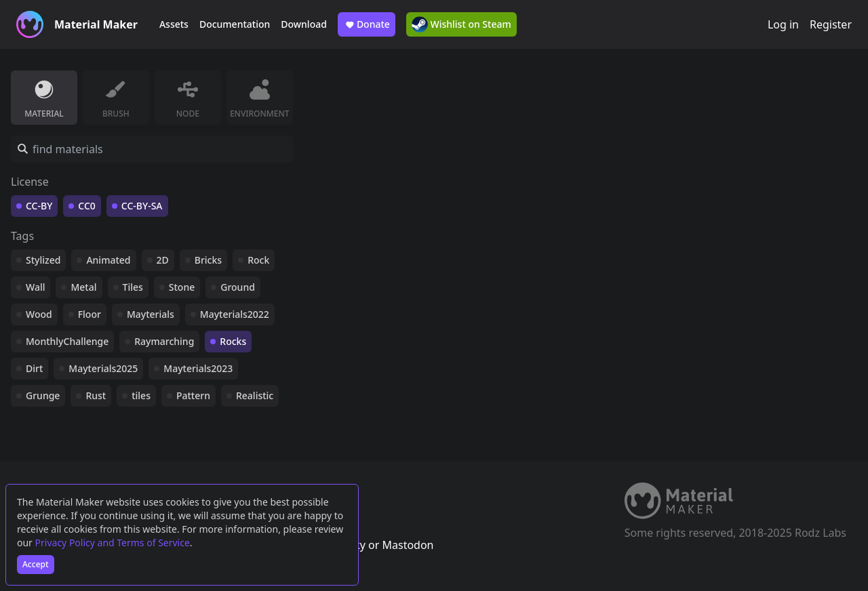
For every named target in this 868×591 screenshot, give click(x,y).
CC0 (87, 206)
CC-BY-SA (142, 206)
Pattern (193, 395)
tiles (141, 395)
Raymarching (164, 341)
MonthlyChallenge (67, 341)
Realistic (255, 395)
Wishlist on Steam (461, 24)
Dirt (34, 368)
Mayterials (151, 314)
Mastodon (408, 545)
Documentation (235, 24)
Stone (182, 287)
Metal (83, 287)
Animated (108, 260)
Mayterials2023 (198, 368)
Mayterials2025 (103, 368)
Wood (39, 314)
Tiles (133, 287)
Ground (238, 287)
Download (304, 24)
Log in (783, 24)
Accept (36, 564)
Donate (367, 24)
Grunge (43, 395)
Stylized (43, 260)
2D (163, 260)
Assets (174, 24)
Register (831, 24)
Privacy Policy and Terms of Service (113, 543)
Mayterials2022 (235, 314)
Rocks (233, 341)
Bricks (208, 260)
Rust (96, 395)
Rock (258, 260)
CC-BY (39, 206)
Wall (35, 287)
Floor (90, 314)
